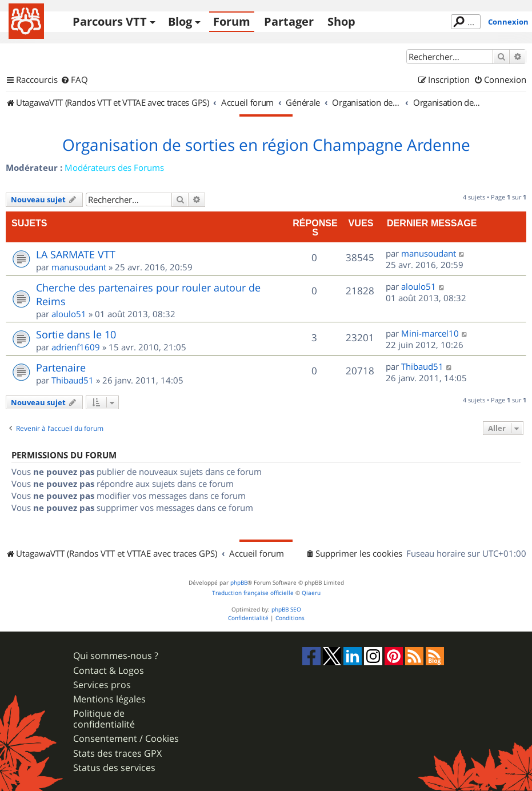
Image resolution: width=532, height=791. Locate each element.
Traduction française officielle (253, 593)
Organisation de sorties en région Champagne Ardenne (266, 145)
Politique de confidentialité (104, 719)
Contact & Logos (109, 671)
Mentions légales (109, 699)
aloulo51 (69, 314)
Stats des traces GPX (117, 754)
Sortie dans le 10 (76, 334)
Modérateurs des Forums (114, 167)
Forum (232, 21)
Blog (180, 21)
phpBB (239, 583)
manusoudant (79, 267)
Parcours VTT (110, 21)
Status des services (114, 768)
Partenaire (61, 367)
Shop (341, 21)
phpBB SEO (286, 610)
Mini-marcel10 (430, 333)
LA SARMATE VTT (76, 254)
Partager (289, 21)
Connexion (508, 22)
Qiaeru (311, 593)
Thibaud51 (73, 380)
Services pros (102, 685)
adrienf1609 (76, 347)
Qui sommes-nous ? (116, 656)
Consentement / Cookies (126, 739)
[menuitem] (74, 80)
